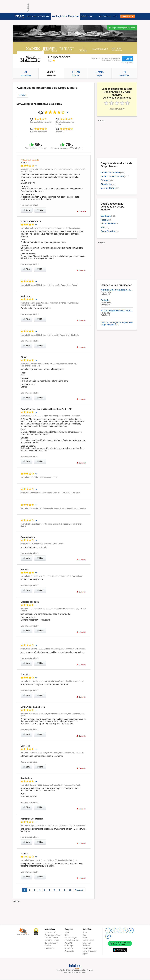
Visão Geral (26, 73)
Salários (84, 16)
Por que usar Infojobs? (53, 935)
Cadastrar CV (128, 16)
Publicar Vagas (44, 16)
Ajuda (67, 932)
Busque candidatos (72, 940)
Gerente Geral (108, 188)
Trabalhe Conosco (52, 938)
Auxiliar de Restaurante (112, 176)
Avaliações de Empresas (66, 16)
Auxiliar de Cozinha (110, 173)
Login (115, 16)
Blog (91, 16)
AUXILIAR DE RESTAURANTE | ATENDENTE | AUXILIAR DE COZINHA (117, 311)
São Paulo (106, 216)
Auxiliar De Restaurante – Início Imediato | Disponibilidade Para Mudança (117, 290)
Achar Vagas (32, 16)
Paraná (104, 220)
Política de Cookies (52, 940)
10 (70, 890)
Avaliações (51, 73)
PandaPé (69, 943)
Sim (27, 210)
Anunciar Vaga (105, 16)
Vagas (100, 73)
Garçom (105, 180)
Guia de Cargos (88, 940)
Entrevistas (124, 73)
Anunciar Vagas (71, 938)
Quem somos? (50, 932)
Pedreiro (105, 300)
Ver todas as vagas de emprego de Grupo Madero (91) (117, 324)
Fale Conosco (50, 948)
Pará (103, 227)
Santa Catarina (108, 231)
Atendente (106, 184)
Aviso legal (69, 946)
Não (40, 210)
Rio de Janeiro (108, 224)
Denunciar (81, 212)
